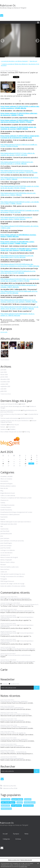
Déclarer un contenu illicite (14, 860)
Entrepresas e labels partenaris (10, 515)
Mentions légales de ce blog (26, 860)
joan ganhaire (16, 806)
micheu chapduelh (30, 802)
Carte (4, 670)
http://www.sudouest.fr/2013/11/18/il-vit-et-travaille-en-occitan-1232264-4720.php (19, 145)
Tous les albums (5, 360)
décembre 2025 (5, 379)
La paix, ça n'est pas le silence (10, 404)
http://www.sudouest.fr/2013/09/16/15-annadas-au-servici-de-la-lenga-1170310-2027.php (20, 211)
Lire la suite (4, 332)
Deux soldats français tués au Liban (11, 432)
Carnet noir (4, 429)
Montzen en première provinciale (10, 410)
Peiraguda (4, 579)
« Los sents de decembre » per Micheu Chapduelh (14, 61)
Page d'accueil (33, 61)
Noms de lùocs (5, 569)
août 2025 (3, 389)
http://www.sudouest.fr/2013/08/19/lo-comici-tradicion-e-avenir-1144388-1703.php (17, 243)
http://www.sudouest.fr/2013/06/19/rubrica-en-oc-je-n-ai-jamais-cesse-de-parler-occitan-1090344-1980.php (20, 308)
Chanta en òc (4, 500)
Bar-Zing (27, 432)
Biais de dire (4, 488)
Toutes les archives (6, 394)
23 (25, 463)
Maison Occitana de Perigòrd (9, 557)
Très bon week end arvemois (9, 418)
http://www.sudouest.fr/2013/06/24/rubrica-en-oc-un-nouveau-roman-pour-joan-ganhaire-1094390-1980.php (19, 301)
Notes (26, 834)
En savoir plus (23, 867)
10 (31, 459)
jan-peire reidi (5, 806)
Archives (18, 839)
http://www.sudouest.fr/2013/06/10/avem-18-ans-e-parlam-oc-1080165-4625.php (18, 315)
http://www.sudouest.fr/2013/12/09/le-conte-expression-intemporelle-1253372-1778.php (17, 121)
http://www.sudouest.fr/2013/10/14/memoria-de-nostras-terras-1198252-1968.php (20, 178)
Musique (3, 565)
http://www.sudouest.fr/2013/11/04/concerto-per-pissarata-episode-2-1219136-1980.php (17, 163)
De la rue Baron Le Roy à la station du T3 (13, 414)
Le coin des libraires (6, 553)
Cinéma (3, 503)
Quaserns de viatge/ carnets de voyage (12, 584)
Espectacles (4, 517)
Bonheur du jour (14, 425)
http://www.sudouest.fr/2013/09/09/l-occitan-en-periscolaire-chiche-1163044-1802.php (16, 218)
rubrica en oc (4, 322)
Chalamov (4, 425)
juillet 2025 (4, 391)
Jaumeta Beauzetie (6, 534)
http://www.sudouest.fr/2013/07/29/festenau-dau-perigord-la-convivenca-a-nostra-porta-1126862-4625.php (20, 265)
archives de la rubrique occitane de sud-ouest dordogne (18, 321)
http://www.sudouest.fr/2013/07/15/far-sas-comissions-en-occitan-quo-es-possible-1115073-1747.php (20, 280)
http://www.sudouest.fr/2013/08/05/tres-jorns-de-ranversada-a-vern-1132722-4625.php (17, 256)
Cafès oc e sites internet (8, 496)
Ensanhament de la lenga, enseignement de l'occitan (16, 512)
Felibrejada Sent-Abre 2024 (9, 524)
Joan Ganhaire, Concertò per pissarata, (12, 541)
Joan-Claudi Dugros (6, 543)
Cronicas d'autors (6, 507)
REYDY (2, 598)
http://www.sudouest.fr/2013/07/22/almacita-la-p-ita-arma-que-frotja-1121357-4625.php (18, 272)
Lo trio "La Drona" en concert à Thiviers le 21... (25, 604)
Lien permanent (6, 320)
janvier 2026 (4, 377)
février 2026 (4, 375)
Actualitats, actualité (28, 320)
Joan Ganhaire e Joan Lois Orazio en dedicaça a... (15, 714)
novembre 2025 (5, 382)
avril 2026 (3, 370)
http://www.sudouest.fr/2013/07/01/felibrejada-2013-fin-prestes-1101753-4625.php (19, 292)
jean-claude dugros (8, 802)
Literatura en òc (5, 555)
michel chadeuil (28, 806)
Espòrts (3, 519)
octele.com (4, 572)
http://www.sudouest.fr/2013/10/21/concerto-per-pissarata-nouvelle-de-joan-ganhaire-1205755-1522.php (19, 171)
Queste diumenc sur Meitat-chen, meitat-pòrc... (14, 701)
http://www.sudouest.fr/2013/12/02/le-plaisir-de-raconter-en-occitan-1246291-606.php (18, 128)
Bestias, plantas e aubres (8, 486)
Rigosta (3, 655)
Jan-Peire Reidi (5, 531)
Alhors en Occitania (6, 479)
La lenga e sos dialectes (8, 550)
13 (9, 461)
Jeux (2, 536)
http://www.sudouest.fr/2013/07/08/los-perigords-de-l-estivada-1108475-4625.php (19, 286)
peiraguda (28, 799)
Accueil (5, 834)
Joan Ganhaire (5, 538)
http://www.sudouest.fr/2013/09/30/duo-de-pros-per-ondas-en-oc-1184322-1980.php (18, 194)
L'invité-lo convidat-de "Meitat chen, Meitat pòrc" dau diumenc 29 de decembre (20, 65)
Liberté (23, 404)
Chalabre (13, 429)
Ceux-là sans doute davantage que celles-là (14, 406)
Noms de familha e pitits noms (10, 567)
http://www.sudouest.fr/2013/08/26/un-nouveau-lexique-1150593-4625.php (18, 236)
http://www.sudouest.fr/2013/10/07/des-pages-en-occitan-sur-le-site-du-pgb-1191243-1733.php (20, 187)
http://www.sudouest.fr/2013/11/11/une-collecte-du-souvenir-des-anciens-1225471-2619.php (18, 154)
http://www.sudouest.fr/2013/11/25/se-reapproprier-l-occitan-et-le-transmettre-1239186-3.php (20, 137)
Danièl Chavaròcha (6, 510)
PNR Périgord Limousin (7, 581)
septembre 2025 (5, 386)
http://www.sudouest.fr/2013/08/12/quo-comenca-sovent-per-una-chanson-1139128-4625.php (19, 249)
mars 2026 (4, 372)
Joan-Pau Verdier (6, 548)
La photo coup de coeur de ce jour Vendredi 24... (15, 421)
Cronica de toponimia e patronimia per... (19, 598)
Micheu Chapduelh (6, 560)
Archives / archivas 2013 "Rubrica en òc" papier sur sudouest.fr (19, 74)
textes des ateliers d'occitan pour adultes (13, 586)
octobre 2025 (4, 384)
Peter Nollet (4, 611)
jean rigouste (6, 799)
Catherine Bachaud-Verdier (9, 617)
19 (3, 463)
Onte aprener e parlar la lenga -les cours (13, 574)
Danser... (3, 427)
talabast (20, 802)
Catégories (6, 839)
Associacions (4, 481)
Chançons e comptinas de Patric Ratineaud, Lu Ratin (16, 498)
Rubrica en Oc (8, 5)
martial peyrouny (6, 809)
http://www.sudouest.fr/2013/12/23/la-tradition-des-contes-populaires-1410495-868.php (20, 107)
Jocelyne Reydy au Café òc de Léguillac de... (13, 733)
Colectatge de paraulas (7, 505)
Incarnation (12, 427)
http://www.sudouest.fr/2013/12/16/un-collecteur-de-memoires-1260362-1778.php (19, 114)
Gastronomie (4, 529)
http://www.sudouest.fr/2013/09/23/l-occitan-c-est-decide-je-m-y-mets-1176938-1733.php (20, 203)
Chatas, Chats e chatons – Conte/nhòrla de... (14, 752)
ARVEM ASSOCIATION (27, 418)
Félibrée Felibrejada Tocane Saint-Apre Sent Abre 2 (16, 522)
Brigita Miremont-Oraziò (8, 493)
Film (2, 527)
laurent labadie (17, 799)
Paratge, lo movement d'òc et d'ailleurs (12, 577)
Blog (2, 491)
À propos (16, 834)
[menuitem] (15, 61)
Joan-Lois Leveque (6, 546)
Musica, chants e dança (8, 562)
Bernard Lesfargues (7, 484)
